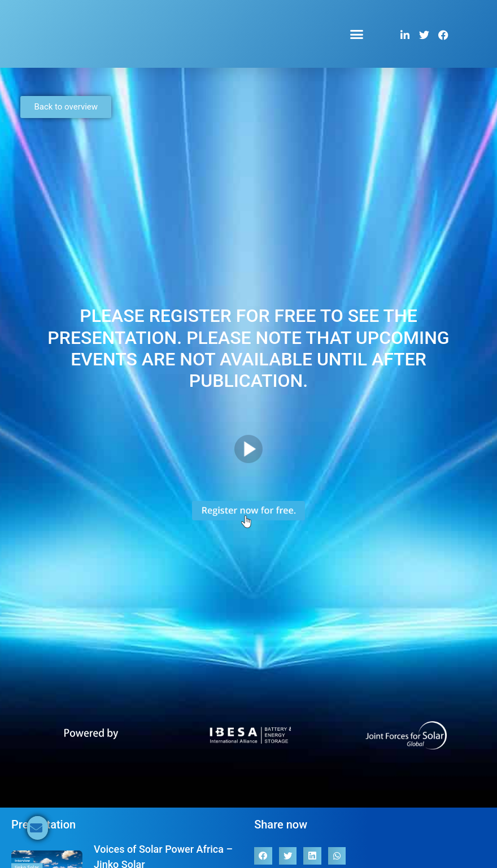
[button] (357, 34)
